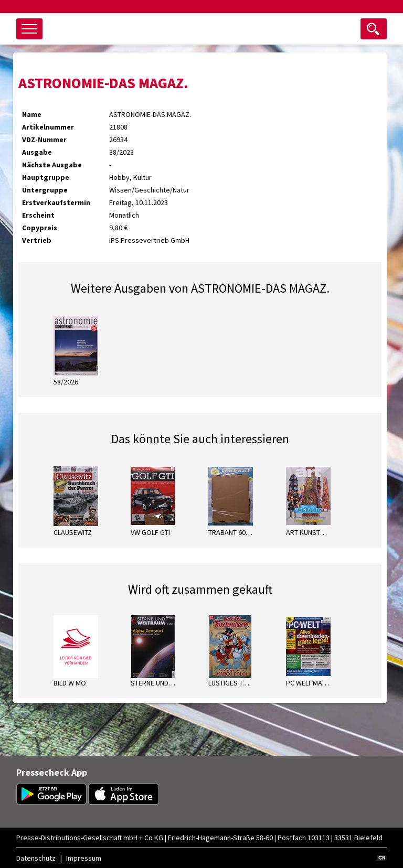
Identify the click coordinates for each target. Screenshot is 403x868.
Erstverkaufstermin (56, 202)
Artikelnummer (48, 127)
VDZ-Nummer (44, 140)
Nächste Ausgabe (52, 165)
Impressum (84, 858)
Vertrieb (37, 240)
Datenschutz (36, 858)
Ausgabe (37, 152)
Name (32, 114)
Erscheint (38, 215)
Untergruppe (45, 190)
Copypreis (40, 228)
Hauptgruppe (46, 177)
